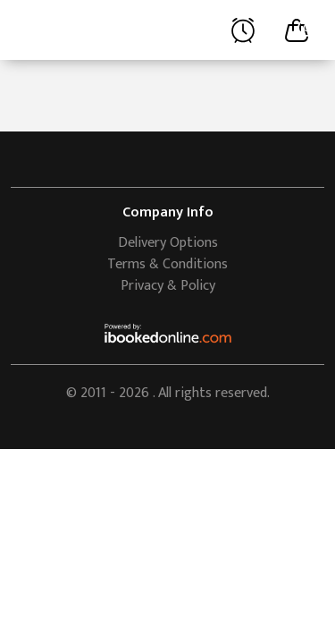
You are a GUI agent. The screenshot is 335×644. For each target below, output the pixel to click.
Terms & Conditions (167, 264)
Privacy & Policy (168, 286)
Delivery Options (168, 243)
